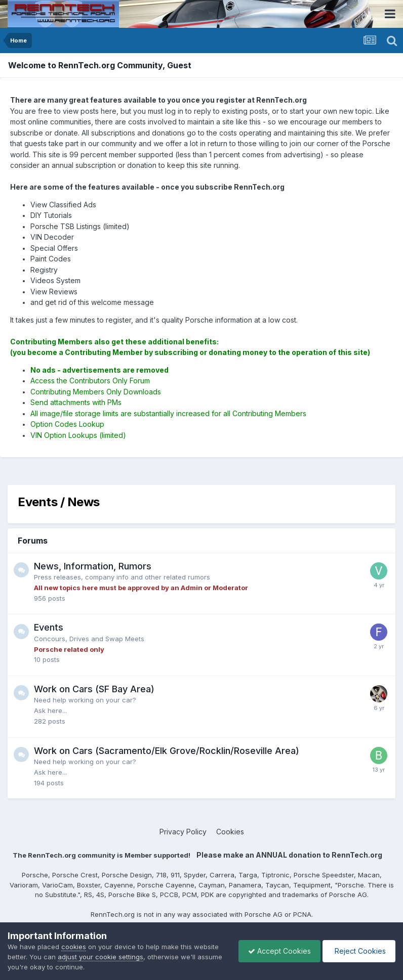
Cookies (230, 832)
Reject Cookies (358, 951)
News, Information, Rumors (93, 566)
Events (49, 627)
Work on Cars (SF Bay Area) (94, 689)
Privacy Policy (183, 832)
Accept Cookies (277, 951)
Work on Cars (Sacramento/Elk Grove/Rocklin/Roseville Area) (167, 751)
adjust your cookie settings (100, 957)
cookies (74, 947)
